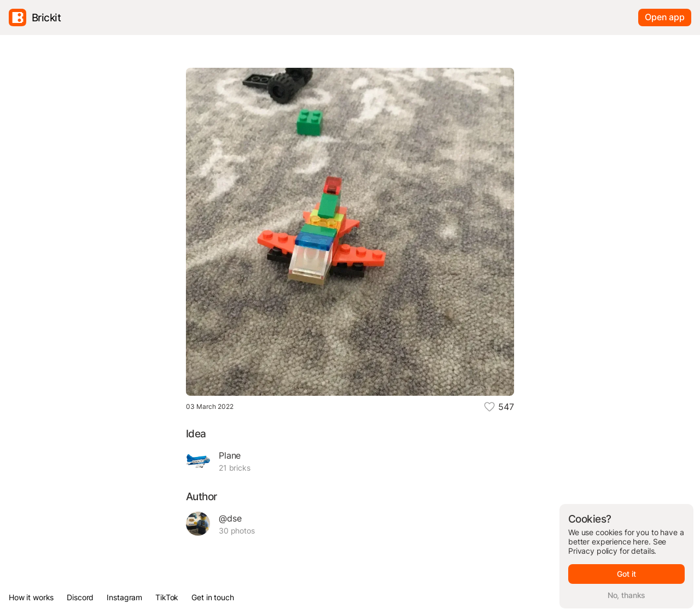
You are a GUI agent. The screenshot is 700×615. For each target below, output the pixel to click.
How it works (31, 597)
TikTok (167, 597)
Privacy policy (593, 551)
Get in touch (212, 597)
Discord (80, 597)
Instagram (124, 597)
